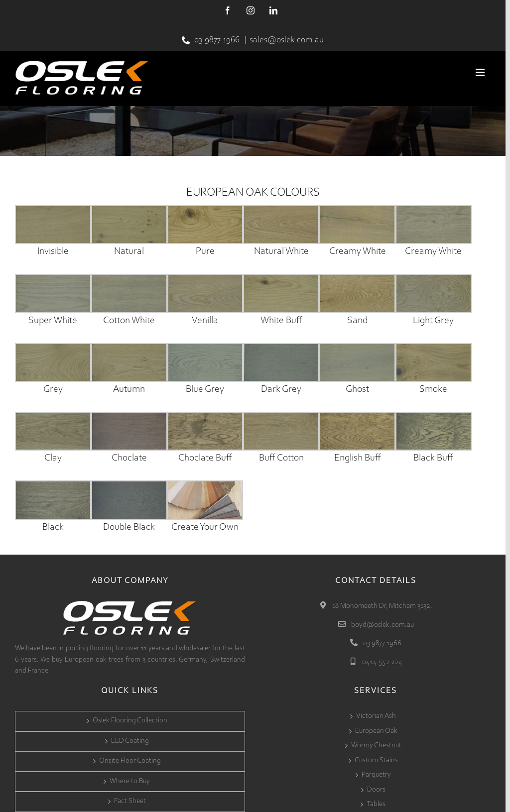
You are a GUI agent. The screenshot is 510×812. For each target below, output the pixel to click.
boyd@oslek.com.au (382, 625)
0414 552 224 (382, 662)
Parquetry (376, 775)
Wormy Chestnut (376, 746)
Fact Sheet (130, 801)
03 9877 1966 (217, 40)
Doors (376, 790)
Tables (376, 804)
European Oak (376, 731)
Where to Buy (130, 781)
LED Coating (130, 741)
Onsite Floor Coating (130, 761)
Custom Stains (376, 760)
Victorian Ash (376, 716)
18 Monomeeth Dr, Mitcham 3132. (382, 606)
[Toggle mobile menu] (481, 72)
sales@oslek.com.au (287, 40)
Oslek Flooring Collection (130, 721)
